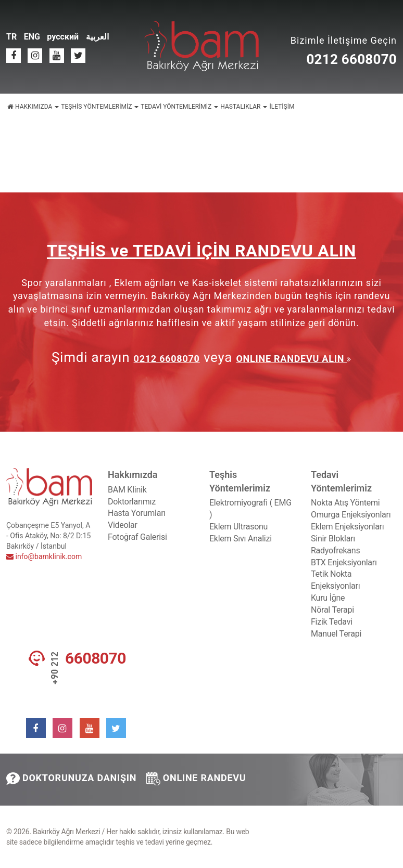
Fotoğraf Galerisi (137, 537)
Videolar (123, 525)
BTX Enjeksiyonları (344, 562)
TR (11, 37)
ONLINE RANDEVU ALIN (291, 359)
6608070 (96, 658)
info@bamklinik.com (44, 556)
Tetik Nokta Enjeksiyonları (335, 580)
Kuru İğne (328, 598)
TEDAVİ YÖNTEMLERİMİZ (179, 107)
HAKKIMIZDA (37, 107)
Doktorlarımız (132, 502)
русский (63, 37)
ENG (32, 37)
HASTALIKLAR (244, 107)
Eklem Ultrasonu (238, 527)
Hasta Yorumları (137, 513)
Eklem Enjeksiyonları (347, 527)
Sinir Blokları (333, 539)
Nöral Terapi (332, 610)
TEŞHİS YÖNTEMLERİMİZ (100, 107)
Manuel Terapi (336, 634)
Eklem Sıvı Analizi (241, 539)
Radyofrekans (335, 550)
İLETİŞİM (282, 107)
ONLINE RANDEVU (196, 778)
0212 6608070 (351, 59)
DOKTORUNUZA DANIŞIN (71, 779)
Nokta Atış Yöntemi (345, 503)
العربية (97, 37)
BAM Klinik (127, 490)
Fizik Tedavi (332, 622)
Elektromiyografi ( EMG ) (250, 509)
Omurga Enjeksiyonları (351, 515)
